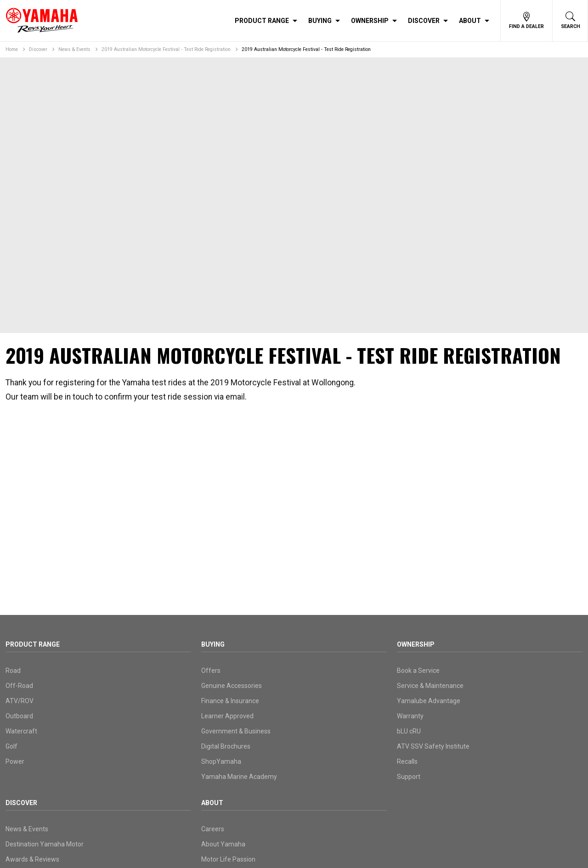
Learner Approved (227, 716)
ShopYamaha (221, 761)
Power (15, 761)
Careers (213, 829)
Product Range (262, 21)
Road (13, 671)
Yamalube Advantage (429, 701)
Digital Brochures (226, 746)
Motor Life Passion (228, 859)
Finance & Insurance (230, 701)
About (470, 21)
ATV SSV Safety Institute (433, 746)
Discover (424, 21)
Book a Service (418, 671)
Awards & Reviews (32, 859)
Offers (211, 671)
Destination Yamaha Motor (45, 844)
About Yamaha (223, 844)
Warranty (410, 716)
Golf (11, 746)
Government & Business (236, 731)
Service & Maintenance (430, 686)
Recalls (407, 761)
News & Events (74, 49)
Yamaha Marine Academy (239, 777)
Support (409, 777)
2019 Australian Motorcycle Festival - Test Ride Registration (166, 49)
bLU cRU (409, 731)
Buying (320, 21)
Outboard (19, 716)
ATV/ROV (20, 701)
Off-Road (19, 686)
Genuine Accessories (232, 686)
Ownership (370, 21)
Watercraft (21, 731)
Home (12, 49)
